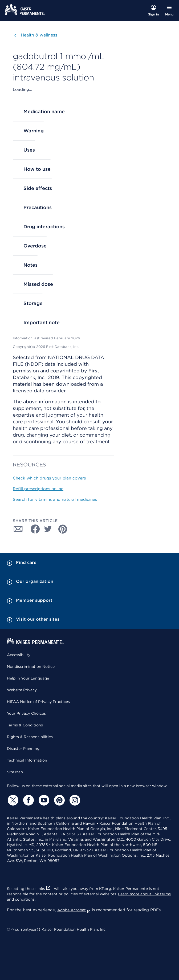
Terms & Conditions (25, 725)
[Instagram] (74, 800)
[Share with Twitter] (48, 529)
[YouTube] (43, 800)
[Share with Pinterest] (63, 529)
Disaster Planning (23, 749)
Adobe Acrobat (74, 910)
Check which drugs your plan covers (49, 478)
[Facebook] (28, 800)
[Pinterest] (59, 800)
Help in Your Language (28, 678)
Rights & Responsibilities (30, 737)
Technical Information (27, 760)
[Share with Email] (18, 529)
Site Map (15, 772)
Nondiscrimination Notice (31, 666)
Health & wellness (39, 35)
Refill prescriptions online (38, 489)
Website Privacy (22, 690)
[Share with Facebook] (33, 529)
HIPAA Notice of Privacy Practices (38, 702)
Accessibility (19, 655)
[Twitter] (12, 800)
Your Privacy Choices (26, 713)
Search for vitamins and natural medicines (55, 499)
